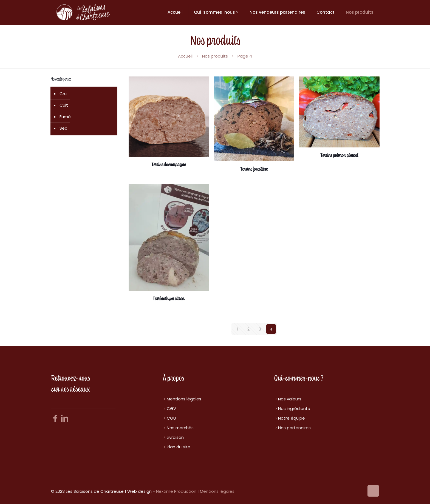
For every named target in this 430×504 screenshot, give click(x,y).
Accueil (185, 56)
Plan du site (179, 447)
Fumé (65, 117)
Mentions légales (184, 399)
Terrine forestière (254, 169)
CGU (171, 418)
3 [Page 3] (260, 329)
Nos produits (215, 56)
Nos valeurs (290, 399)
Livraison (175, 437)
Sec (63, 128)
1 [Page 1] (237, 329)
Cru (63, 94)
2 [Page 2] (248, 329)
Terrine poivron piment (339, 156)
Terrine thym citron (169, 299)
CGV (171, 408)
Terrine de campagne (169, 165)
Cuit (64, 105)
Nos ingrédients (294, 408)
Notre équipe (292, 418)
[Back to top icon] (373, 491)
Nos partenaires (294, 428)
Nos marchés (180, 428)
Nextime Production (176, 491)
